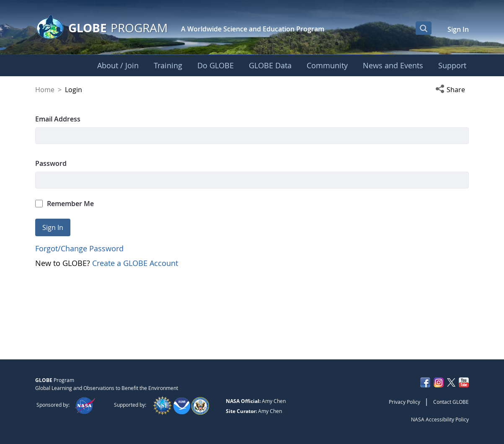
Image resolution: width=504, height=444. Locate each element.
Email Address (58, 119)
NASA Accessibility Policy (440, 419)
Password (51, 163)
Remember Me (65, 204)
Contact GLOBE (451, 402)
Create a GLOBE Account (135, 263)
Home (45, 90)
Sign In (458, 29)
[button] (452, 90)
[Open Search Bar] (424, 28)
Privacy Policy (404, 402)
